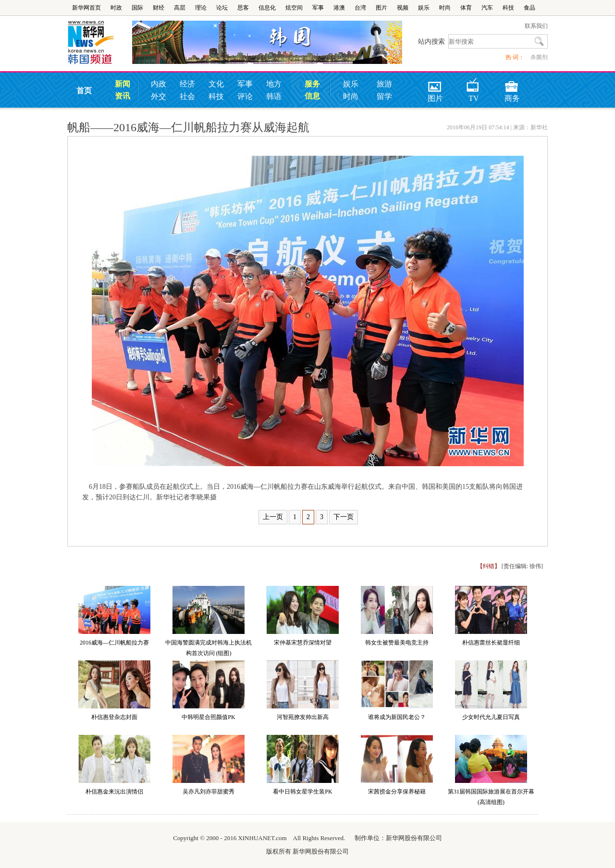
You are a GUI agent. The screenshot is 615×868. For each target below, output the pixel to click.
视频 (403, 8)
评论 (245, 96)
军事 (318, 8)
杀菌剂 (539, 57)
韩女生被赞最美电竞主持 (397, 643)
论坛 (222, 8)
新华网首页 (86, 8)
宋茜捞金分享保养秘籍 (397, 792)
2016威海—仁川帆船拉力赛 (114, 643)
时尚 (445, 8)
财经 (159, 8)
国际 (137, 8)
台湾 (360, 8)
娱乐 (424, 8)
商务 (512, 83)
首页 (84, 91)
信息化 (267, 8)
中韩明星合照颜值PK (208, 717)
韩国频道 (100, 43)
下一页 (344, 517)
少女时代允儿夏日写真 (491, 717)
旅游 (384, 84)
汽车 (487, 8)
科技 (508, 8)
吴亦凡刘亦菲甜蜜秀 (209, 792)
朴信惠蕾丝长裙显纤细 (491, 643)
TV (473, 83)
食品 (529, 8)
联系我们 (536, 26)
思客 (243, 8)
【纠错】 (489, 566)
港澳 (339, 8)
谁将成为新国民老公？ (397, 717)
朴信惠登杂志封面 (114, 717)
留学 (384, 96)
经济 (187, 84)
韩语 (274, 96)
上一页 (273, 517)
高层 (180, 8)
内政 (159, 84)
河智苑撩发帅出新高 (303, 717)
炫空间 (294, 8)
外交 (159, 96)
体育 (466, 8)
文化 (216, 84)
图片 (381, 8)
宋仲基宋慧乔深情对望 (303, 643)
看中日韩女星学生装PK (302, 792)
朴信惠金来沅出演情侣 (114, 792)
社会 (187, 96)
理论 (201, 8)
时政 (116, 8)
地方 (274, 84)
